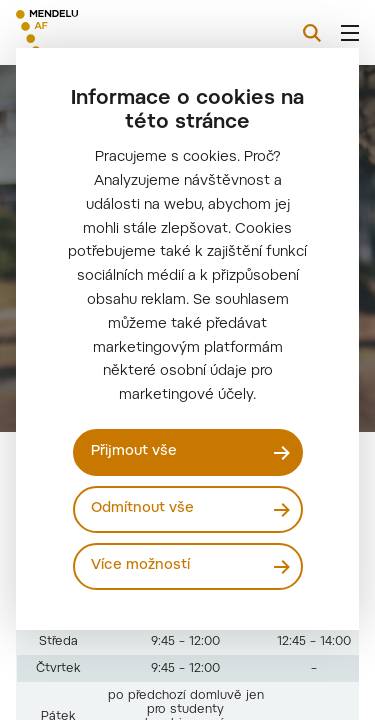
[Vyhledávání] (312, 33)
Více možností (140, 566)
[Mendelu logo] (116, 32)
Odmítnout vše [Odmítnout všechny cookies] (142, 509)
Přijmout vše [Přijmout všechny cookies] (134, 452)
